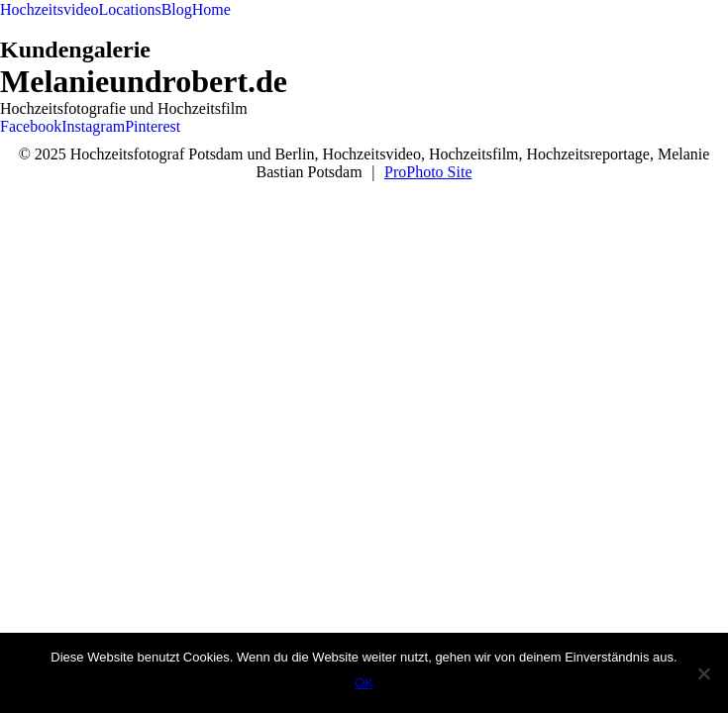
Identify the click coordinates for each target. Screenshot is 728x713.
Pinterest (153, 126)
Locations (130, 9)
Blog (177, 9)
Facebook (31, 126)
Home (211, 9)
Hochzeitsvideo (50, 9)
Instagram (93, 126)
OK (364, 683)
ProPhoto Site (428, 172)
